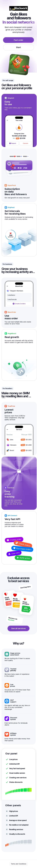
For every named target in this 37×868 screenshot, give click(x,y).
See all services (18, 628)
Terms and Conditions (19, 864)
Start (18, 47)
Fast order (19, 40)
